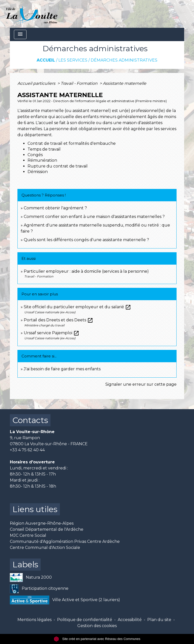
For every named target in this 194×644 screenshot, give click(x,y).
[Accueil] (32, 14)
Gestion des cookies (97, 626)
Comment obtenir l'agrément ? (55, 208)
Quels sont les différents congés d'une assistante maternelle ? (86, 240)
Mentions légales (34, 620)
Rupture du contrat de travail (58, 166)
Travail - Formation (80, 83)
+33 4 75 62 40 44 (27, 450)
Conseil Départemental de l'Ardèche (47, 529)
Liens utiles (35, 509)
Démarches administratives (124, 60)
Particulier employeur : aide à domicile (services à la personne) (86, 271)
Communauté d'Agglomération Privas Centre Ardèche (65, 541)
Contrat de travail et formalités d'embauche (72, 143)
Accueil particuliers (37, 83)
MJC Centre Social (28, 535)
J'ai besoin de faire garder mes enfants (62, 369)
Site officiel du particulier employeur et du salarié (77, 307)
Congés (35, 155)
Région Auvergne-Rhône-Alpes (42, 523)
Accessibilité (130, 620)
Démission (38, 172)
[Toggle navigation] (20, 34)
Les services (73, 60)
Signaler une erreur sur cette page (141, 384)
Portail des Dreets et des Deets (58, 320)
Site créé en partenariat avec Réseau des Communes (97, 639)
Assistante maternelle (125, 83)
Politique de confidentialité (85, 620)
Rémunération (42, 160)
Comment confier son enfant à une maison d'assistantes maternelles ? (94, 217)
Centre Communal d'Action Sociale (45, 548)
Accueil (46, 60)
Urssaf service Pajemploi (52, 333)
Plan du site (159, 620)
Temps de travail (44, 149)
